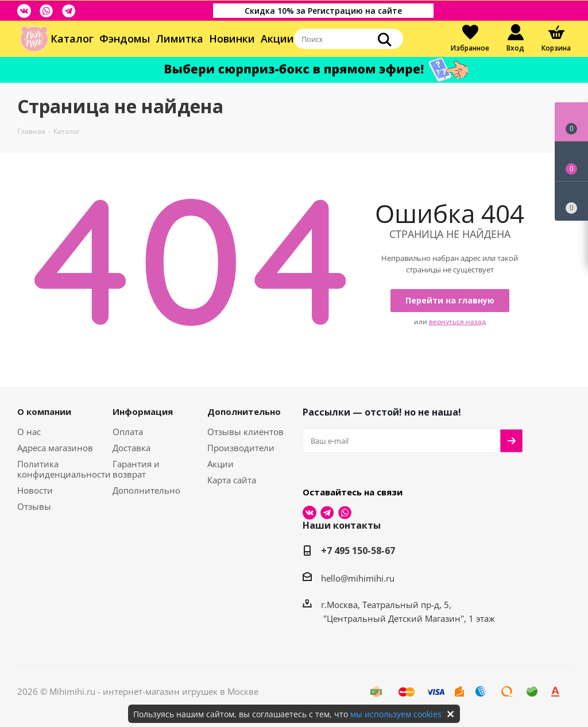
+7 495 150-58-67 (358, 551)
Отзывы (34, 506)
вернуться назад (457, 322)
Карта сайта (232, 480)
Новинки (232, 39)
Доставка (131, 448)
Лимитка (179, 39)
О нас (29, 432)
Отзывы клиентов (245, 432)
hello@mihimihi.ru (358, 578)
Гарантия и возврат (136, 469)
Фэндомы (125, 39)
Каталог (72, 39)
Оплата (128, 432)
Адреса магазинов (55, 448)
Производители (241, 448)
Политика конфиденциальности (64, 469)
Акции (277, 39)
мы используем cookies (396, 714)
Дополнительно (146, 490)
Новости (35, 490)
